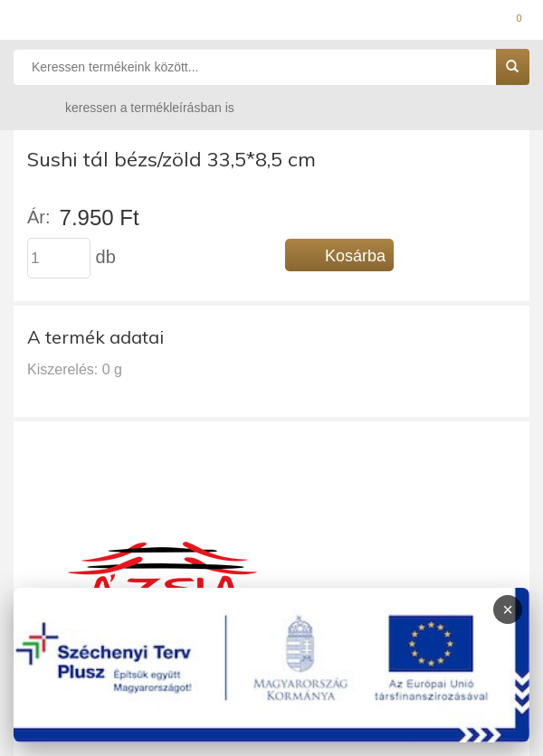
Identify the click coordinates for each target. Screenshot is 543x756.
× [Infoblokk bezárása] (508, 610)
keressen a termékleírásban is (132, 107)
